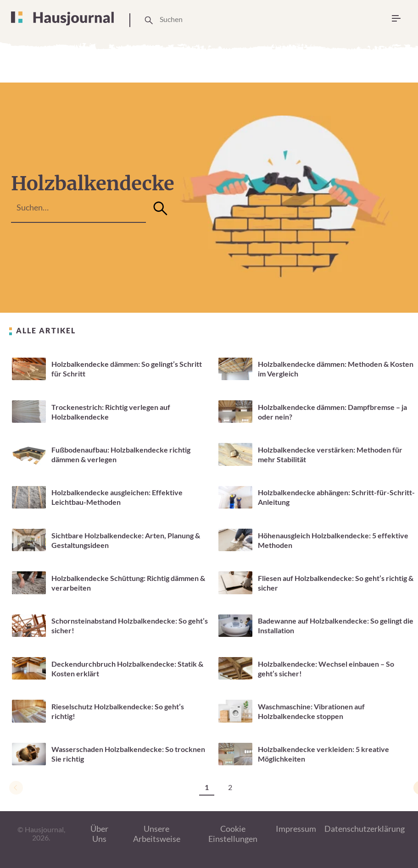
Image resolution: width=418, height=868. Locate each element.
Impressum (296, 829)
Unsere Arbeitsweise (157, 834)
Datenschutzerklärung (365, 829)
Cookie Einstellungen (233, 834)
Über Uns (99, 834)
